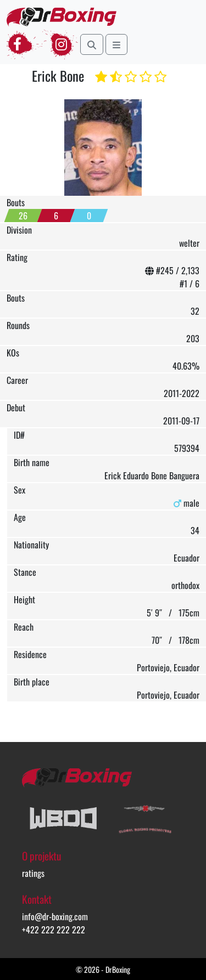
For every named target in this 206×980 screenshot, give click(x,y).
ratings (33, 873)
